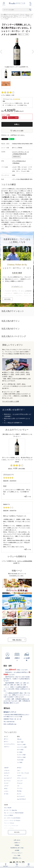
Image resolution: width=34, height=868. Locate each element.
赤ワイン (16, 16)
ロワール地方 (20, 750)
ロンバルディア (8, 778)
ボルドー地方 (20, 742)
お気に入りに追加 (18, 131)
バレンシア (20, 781)
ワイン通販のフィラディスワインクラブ (10, 14)
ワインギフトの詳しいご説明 (11, 401)
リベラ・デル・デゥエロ (23, 773)
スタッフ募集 (17, 855)
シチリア (6, 786)
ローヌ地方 (20, 752)
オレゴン (19, 794)
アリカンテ (20, 783)
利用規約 (17, 845)
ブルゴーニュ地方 (21, 745)
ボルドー (27, 14)
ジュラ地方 (20, 762)
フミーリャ (20, 788)
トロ (18, 786)
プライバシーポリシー (17, 853)
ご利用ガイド (17, 843)
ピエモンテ (7, 773)
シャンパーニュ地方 (22, 747)
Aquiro (5, 504)
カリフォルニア (21, 796)
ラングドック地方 (21, 755)
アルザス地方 (20, 760)
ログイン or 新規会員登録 (25, 561)
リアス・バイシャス (22, 778)
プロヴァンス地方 (21, 757)
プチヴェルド (7, 474)
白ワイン (6, 742)
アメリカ (19, 791)
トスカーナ (7, 770)
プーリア (6, 783)
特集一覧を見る (17, 640)
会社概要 (17, 850)
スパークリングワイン (9, 744)
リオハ (19, 770)
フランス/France (17, 161)
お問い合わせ (17, 840)
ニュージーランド (21, 799)
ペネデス (19, 776)
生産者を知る (16, 157)
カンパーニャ (7, 781)
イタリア (6, 768)
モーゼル (6, 794)
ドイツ (6, 789)
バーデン (6, 791)
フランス (22, 14)
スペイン (19, 768)
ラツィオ (6, 776)
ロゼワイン (7, 747)
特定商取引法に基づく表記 (17, 848)
